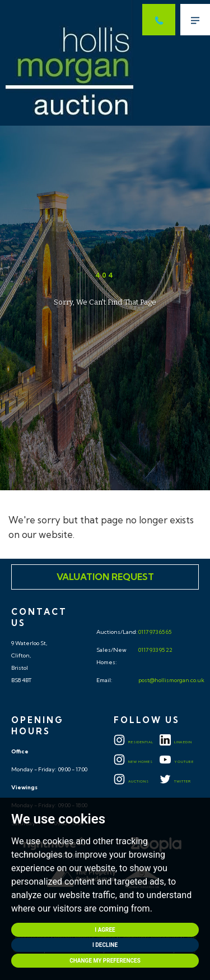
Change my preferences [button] (105, 961)
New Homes (133, 762)
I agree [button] (105, 930)
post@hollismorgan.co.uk (171, 680)
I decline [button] (105, 945)
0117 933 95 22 (155, 650)
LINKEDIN (176, 742)
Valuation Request (105, 577)
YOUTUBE (177, 762)
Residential (134, 742)
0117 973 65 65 (154, 632)
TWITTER (175, 781)
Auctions (131, 781)
